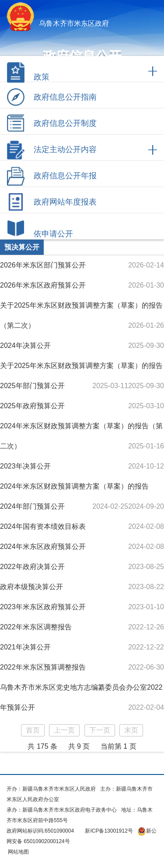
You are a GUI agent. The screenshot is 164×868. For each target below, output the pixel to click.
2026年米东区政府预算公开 (43, 285)
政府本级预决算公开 (31, 587)
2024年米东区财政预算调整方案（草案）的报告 (74, 486)
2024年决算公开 (25, 345)
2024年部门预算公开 (32, 506)
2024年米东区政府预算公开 (43, 547)
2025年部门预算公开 (32, 386)
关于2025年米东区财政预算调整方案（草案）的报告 (81, 366)
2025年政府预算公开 (32, 406)
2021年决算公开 (25, 647)
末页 (131, 730)
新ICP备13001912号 (109, 831)
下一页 (100, 730)
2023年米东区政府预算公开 (43, 607)
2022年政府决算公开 (32, 567)
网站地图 (18, 852)
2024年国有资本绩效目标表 (43, 526)
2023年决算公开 (25, 466)
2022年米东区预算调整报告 (43, 667)
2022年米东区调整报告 (36, 627)
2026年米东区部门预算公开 (43, 265)
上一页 (64, 730)
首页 (33, 730)
